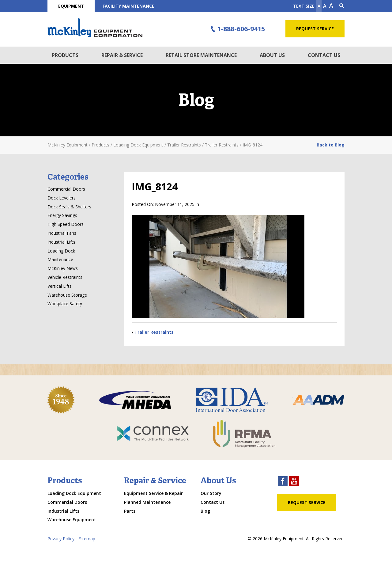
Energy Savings (62, 215)
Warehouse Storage (67, 295)
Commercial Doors (66, 189)
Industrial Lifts (61, 242)
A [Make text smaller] (319, 6)
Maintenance (60, 259)
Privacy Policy (61, 539)
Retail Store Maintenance (201, 55)
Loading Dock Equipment (74, 493)
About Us (272, 55)
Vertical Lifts (60, 286)
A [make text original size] (325, 6)
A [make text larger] (331, 6)
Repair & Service (122, 55)
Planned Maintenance (147, 502)
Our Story (211, 493)
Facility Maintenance (128, 6)
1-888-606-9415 (237, 29)
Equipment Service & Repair (153, 493)
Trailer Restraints (154, 332)
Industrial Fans (62, 233)
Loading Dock (61, 251)
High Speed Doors (66, 224)
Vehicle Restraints (65, 277)
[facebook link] (283, 482)
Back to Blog (331, 145)
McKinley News (63, 268)
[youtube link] (294, 482)
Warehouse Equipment (72, 520)
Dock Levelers (62, 198)
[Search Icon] (342, 6)
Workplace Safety (65, 304)
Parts (130, 511)
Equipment (71, 6)
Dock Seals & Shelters (69, 207)
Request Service (315, 29)
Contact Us (324, 55)
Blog (205, 511)
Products (65, 55)
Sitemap (87, 539)
